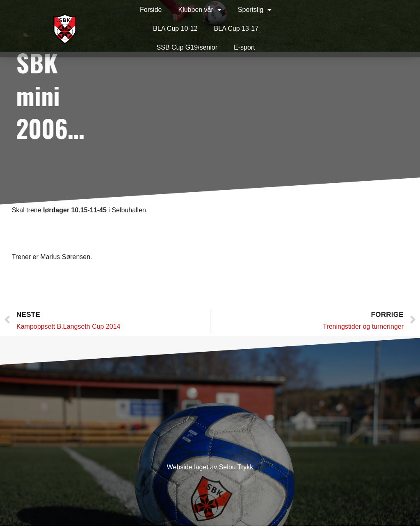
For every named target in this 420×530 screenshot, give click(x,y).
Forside (134, 10)
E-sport (228, 47)
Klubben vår (184, 10)
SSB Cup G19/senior (171, 47)
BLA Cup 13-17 (220, 28)
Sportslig (238, 10)
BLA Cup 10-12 (159, 28)
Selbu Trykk (236, 471)
